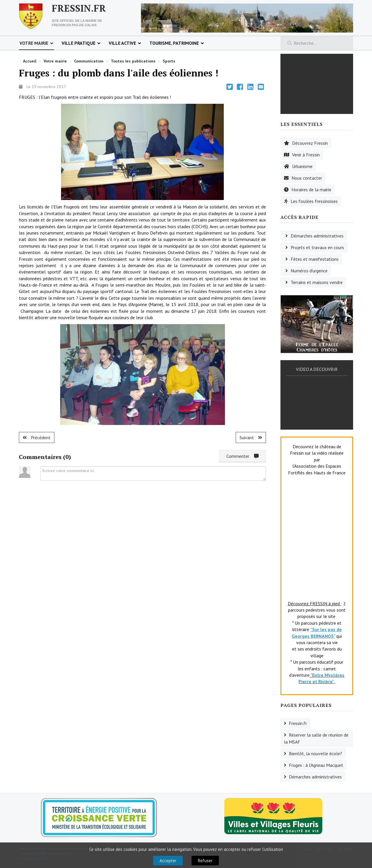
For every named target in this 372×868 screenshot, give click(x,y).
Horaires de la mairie (311, 190)
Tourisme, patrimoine (174, 43)
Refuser (205, 861)
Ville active (122, 43)
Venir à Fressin (306, 155)
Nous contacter (307, 178)
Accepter (168, 861)
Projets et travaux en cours (317, 247)
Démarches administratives (317, 236)
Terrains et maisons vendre (317, 282)
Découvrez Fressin (310, 143)
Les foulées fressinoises (314, 201)
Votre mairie (34, 43)
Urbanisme (302, 166)
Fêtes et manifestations (315, 259)
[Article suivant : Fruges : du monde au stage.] (251, 437)
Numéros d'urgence (309, 271)
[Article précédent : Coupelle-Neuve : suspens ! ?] (37, 437)
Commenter (243, 456)
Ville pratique (78, 43)
